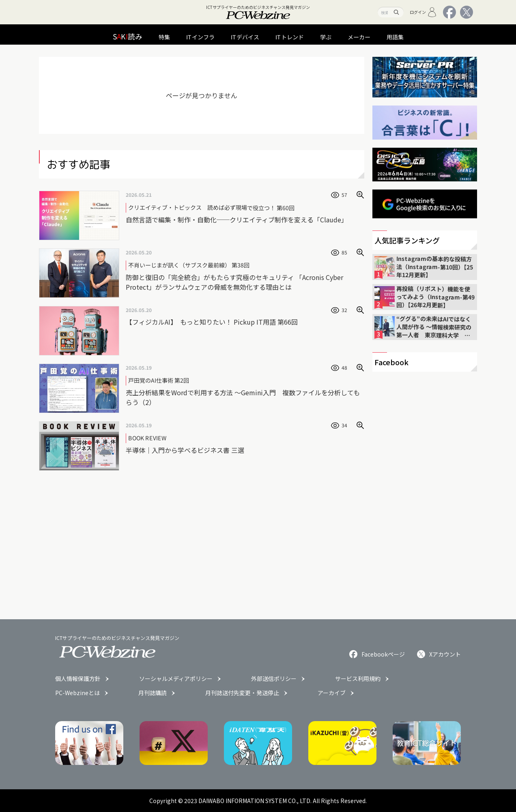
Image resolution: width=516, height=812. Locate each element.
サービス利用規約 (358, 678)
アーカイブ (332, 693)
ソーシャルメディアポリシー (176, 678)
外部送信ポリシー (274, 678)
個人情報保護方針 (78, 678)
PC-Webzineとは (77, 693)
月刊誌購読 (153, 693)
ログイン (423, 12)
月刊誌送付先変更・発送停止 (242, 693)
